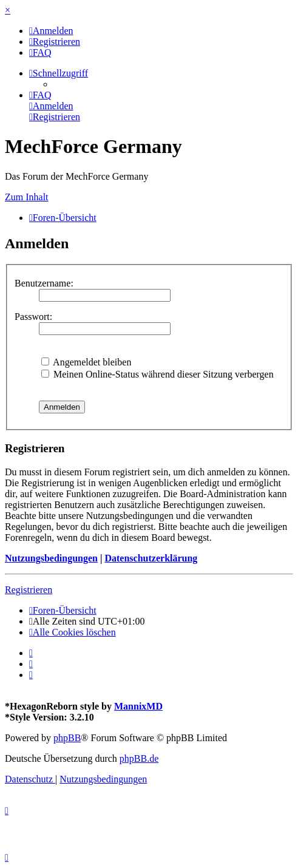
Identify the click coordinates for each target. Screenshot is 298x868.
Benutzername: (44, 283)
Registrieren (29, 590)
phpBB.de (139, 758)
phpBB (67, 738)
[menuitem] (51, 31)
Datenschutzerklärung (151, 558)
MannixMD (138, 706)
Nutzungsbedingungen (51, 558)
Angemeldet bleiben (86, 362)
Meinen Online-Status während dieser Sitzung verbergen (157, 374)
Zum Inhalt (27, 197)
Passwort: (33, 317)
